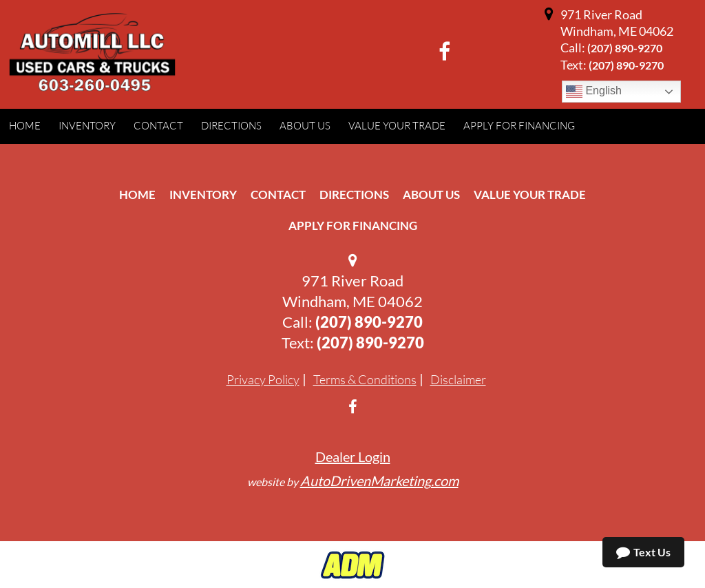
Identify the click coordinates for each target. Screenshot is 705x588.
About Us (431, 195)
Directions (354, 195)
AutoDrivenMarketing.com (379, 481)
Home (137, 195)
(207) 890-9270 (625, 48)
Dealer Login (353, 456)
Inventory (203, 195)
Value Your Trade (530, 195)
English (594, 92)
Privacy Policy (263, 379)
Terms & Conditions (365, 379)
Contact (278, 195)
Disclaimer (458, 379)
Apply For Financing (353, 225)
